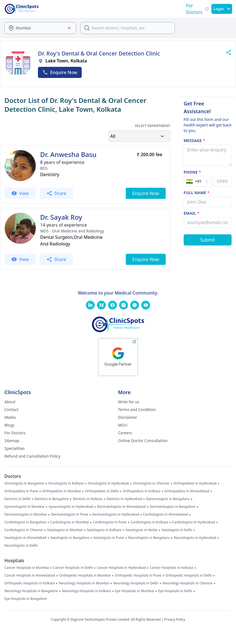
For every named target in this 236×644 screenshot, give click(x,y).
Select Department (153, 126)
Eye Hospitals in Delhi (175, 591)
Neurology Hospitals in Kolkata (86, 591)
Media (10, 417)
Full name (197, 193)
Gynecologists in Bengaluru (168, 499)
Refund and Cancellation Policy (32, 456)
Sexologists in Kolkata (104, 530)
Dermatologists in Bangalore (172, 507)
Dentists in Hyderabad (124, 499)
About (10, 402)
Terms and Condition (137, 410)
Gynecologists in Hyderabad (71, 507)
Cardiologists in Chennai (24, 530)
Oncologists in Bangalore (24, 483)
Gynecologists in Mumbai (25, 507)
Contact (11, 410)
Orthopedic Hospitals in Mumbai (85, 575)
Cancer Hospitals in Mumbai (27, 568)
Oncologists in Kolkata (66, 483)
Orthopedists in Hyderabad (195, 483)
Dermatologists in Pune (70, 514)
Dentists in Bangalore (52, 499)
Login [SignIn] (222, 9)
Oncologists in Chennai (151, 483)
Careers (125, 433)
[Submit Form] (208, 240)
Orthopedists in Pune (21, 491)
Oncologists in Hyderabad (108, 483)
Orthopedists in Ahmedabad (187, 491)
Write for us (129, 402)
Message (194, 140)
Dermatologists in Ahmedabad (121, 507)
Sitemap (12, 441)
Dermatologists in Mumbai (26, 514)
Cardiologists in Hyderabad (193, 522)
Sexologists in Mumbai (65, 530)
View (20, 193)
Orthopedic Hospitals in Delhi (189, 575)
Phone (192, 172)
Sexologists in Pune (109, 538)
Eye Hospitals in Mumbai (134, 591)
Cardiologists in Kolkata (149, 522)
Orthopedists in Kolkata (141, 491)
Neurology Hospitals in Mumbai (84, 583)
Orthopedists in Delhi (102, 491)
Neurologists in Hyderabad (195, 538)
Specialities (15, 448)
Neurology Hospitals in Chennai (187, 583)
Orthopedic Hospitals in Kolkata (30, 583)
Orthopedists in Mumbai (61, 491)
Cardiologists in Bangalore (25, 522)
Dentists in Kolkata (88, 499)
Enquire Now (60, 72)
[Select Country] (198, 181)
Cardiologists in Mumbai (69, 522)
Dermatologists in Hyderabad (116, 514)
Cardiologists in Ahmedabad (165, 514)
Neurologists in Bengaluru (149, 538)
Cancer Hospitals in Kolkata (172, 568)
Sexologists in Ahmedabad (25, 538)
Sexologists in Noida (142, 530)
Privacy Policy (175, 619)
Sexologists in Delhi (177, 530)
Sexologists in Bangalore (70, 538)
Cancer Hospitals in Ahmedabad (30, 575)
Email (192, 213)
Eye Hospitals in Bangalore (25, 599)
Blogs (10, 425)
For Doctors (15, 433)
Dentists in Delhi (17, 499)
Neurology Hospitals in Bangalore (31, 591)
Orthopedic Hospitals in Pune (138, 575)
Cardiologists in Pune (110, 522)
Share (56, 193)
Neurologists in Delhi (21, 546)
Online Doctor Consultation (143, 441)
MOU (123, 425)
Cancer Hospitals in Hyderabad (121, 568)
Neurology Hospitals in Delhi (136, 583)
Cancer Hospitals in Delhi (73, 568)
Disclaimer (128, 417)
